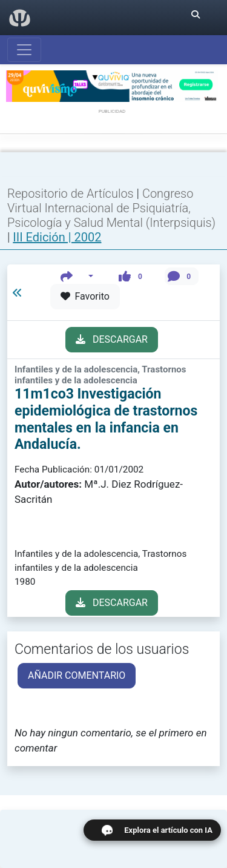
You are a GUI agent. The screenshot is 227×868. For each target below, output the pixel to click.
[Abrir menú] (24, 50)
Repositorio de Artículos (71, 193)
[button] (77, 276)
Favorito (85, 296)
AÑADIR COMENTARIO (77, 675)
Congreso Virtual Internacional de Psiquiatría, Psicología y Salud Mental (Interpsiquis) (111, 208)
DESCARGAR (112, 339)
